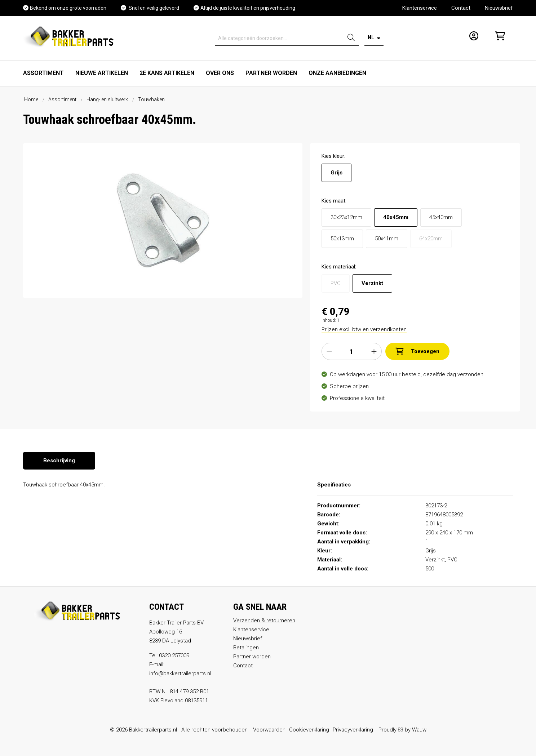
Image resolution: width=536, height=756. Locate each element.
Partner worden (252, 657)
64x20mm (431, 239)
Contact (461, 8)
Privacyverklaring (353, 730)
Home (31, 99)
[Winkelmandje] (498, 38)
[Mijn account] (472, 38)
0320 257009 (174, 655)
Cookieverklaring (309, 730)
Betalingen (246, 648)
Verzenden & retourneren (264, 621)
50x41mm (387, 239)
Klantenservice (420, 8)
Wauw (419, 730)
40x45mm (396, 217)
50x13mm (342, 239)
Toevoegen (417, 351)
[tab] (59, 461)
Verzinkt (372, 283)
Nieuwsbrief (499, 8)
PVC (336, 283)
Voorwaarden (269, 730)
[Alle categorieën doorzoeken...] (279, 38)
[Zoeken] (351, 38)
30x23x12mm (346, 217)
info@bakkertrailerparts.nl (180, 673)
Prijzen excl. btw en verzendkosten (364, 329)
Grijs (336, 173)
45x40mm (441, 217)
